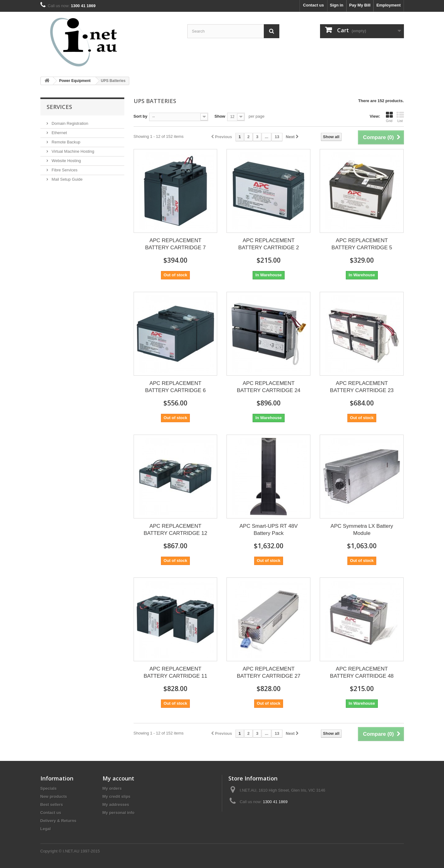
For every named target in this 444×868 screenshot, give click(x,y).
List (400, 117)
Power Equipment (75, 81)
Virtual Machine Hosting (73, 151)
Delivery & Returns (58, 821)
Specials (49, 788)
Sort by (141, 116)
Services (59, 107)
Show (220, 116)
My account (118, 778)
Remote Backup (66, 142)
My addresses (116, 805)
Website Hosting (66, 161)
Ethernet (59, 133)
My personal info (119, 813)
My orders (112, 788)
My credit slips (117, 796)
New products (54, 796)
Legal (46, 829)
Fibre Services (64, 170)
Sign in (337, 5)
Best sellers (52, 805)
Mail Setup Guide (67, 179)
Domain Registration (69, 123)
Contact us (313, 5)
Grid (389, 117)
